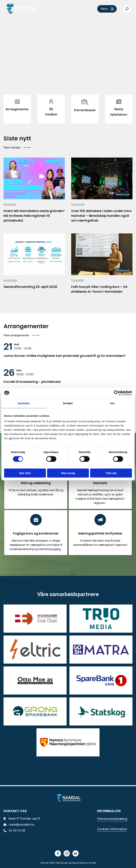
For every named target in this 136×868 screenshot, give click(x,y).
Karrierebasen (85, 110)
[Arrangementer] (17, 106)
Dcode (92, 863)
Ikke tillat (25, 473)
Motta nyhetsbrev (119, 112)
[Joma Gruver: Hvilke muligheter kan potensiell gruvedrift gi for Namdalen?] (68, 350)
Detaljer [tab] (68, 403)
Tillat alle (111, 473)
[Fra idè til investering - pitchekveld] (68, 376)
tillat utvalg (68, 473)
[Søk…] (127, 9)
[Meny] (107, 9)
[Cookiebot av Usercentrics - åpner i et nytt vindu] (116, 393)
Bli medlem (51, 112)
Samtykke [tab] (24, 403)
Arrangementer (17, 109)
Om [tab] (112, 403)
